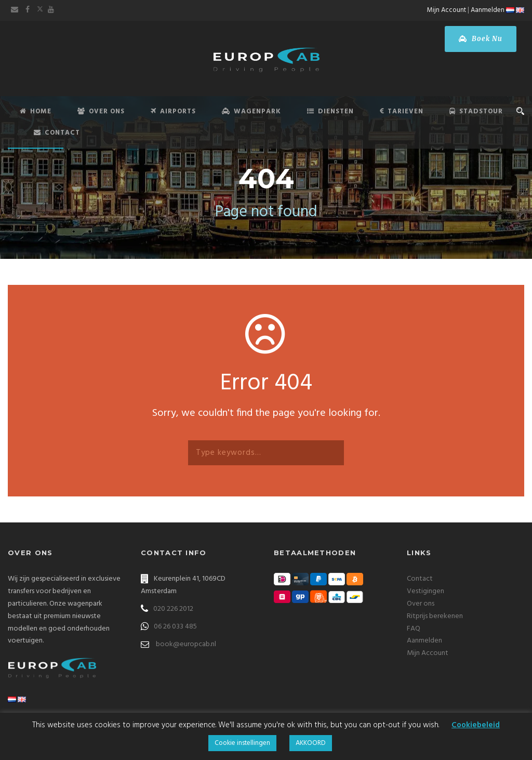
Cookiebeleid (476, 725)
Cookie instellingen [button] (242, 743)
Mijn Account (447, 10)
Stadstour (476, 112)
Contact (57, 133)
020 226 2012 (173, 609)
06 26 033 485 (175, 627)
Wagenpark (251, 112)
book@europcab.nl (186, 644)
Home (36, 112)
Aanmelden (488, 10)
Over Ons (101, 112)
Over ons (421, 604)
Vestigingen (425, 591)
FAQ (414, 629)
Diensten (330, 112)
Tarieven (402, 112)
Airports (173, 112)
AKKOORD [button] (311, 743)
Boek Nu (481, 39)
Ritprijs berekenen (435, 616)
